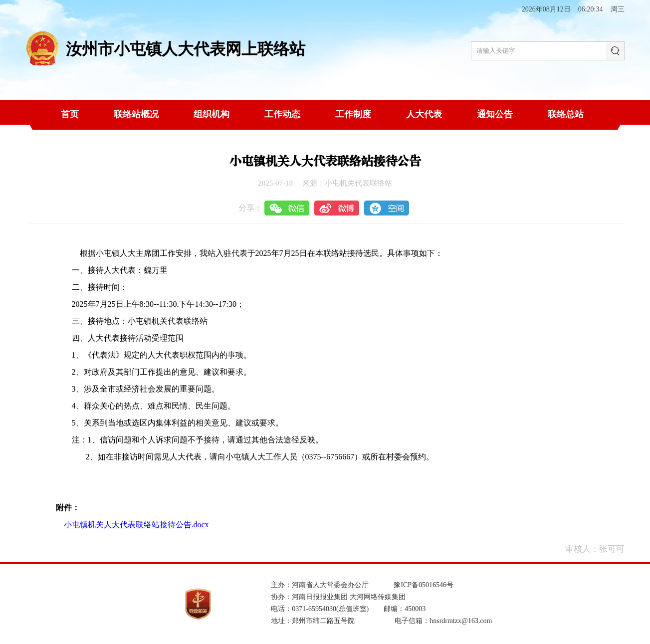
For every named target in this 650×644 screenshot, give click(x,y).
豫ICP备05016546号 (424, 585)
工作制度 (353, 114)
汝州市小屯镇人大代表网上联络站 (186, 49)
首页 (70, 114)
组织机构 (212, 114)
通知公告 (495, 114)
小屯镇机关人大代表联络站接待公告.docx (136, 525)
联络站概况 (136, 114)
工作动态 (282, 114)
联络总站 (566, 114)
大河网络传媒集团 (378, 597)
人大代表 (424, 114)
